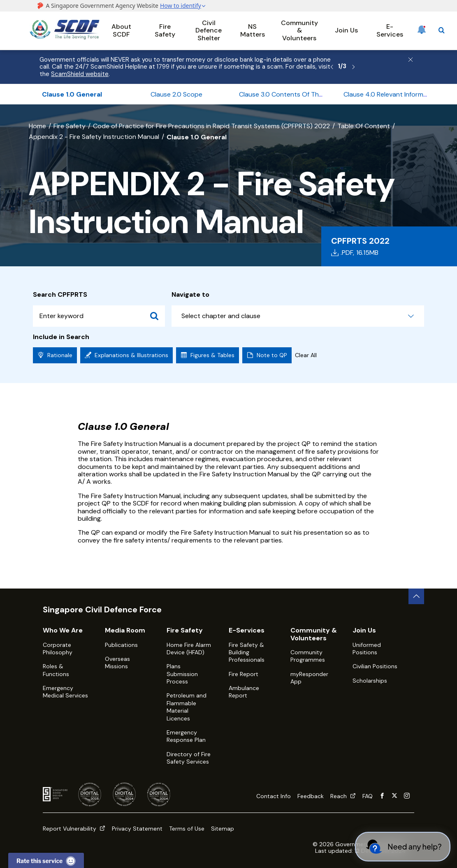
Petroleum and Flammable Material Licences (187, 707)
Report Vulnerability (74, 829)
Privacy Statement (137, 829)
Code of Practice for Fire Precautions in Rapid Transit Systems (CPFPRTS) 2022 (211, 126)
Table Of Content (364, 126)
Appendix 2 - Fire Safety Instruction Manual (94, 137)
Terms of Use (187, 829)
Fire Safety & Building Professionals (247, 652)
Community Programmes (308, 656)
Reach (343, 796)
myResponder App (309, 678)
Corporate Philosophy (58, 649)
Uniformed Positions (367, 649)
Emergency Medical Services (65, 692)
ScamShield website (80, 74)
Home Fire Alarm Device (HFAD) (189, 649)
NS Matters (253, 30)
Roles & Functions (56, 670)
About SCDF (121, 30)
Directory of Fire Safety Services (189, 758)
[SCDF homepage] (65, 37)
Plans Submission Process (182, 674)
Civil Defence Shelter (209, 30)
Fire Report (244, 674)
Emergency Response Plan (186, 736)
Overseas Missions (117, 663)
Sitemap (223, 829)
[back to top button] (416, 596)
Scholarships (370, 681)
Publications (121, 645)
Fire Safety (165, 30)
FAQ (368, 796)
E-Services (390, 30)
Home (37, 126)
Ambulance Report (244, 692)
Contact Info (274, 796)
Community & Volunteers (299, 30)
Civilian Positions (375, 666)
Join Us (346, 30)
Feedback (311, 796)
